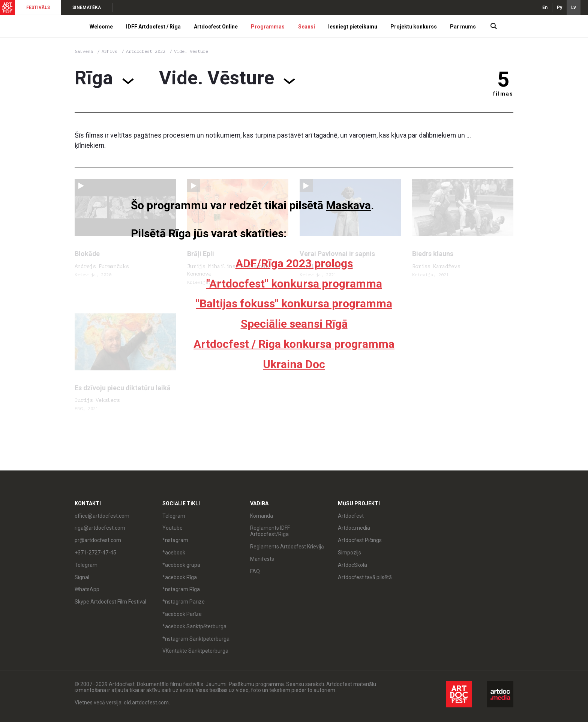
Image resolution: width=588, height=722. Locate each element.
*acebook (174, 553)
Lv (574, 7)
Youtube (172, 528)
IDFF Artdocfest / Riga (153, 27)
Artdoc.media (354, 528)
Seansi (307, 27)
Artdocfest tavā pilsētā (365, 577)
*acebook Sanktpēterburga (194, 626)
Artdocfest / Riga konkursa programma (294, 344)
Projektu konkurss (414, 27)
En (545, 7)
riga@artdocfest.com (100, 528)
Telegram (86, 565)
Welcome (101, 27)
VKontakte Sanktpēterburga (195, 651)
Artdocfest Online (216, 27)
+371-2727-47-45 (95, 553)
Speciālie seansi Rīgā (294, 324)
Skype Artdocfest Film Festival (110, 602)
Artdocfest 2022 (147, 51)
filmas (503, 94)
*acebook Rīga (180, 577)
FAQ (255, 571)
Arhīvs (109, 51)
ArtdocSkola (352, 565)
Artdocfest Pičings (360, 540)
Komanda (262, 516)
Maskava (348, 205)
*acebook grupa (181, 565)
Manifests (262, 559)
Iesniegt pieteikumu (353, 27)
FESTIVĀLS (38, 7)
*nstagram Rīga (181, 589)
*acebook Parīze (182, 614)
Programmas (268, 27)
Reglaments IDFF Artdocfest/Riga (270, 531)
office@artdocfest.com (102, 516)
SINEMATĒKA (87, 7)
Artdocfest (351, 516)
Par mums (463, 27)
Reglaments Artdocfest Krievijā (287, 547)
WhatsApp (87, 589)
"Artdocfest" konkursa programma (294, 284)
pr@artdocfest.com (98, 540)
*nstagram (175, 540)
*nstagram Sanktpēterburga (196, 639)
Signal (82, 577)
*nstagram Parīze (184, 602)
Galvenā (84, 51)
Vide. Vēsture (191, 51)
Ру (559, 7)
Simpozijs (349, 553)
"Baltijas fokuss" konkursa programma (294, 303)
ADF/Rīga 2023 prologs (294, 263)
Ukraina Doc (294, 364)
